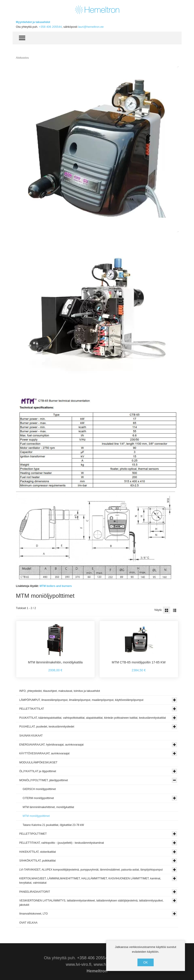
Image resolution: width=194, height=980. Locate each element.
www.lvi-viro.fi (79, 964)
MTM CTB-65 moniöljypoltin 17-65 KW (139, 662)
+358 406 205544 (50, 27)
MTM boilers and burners (56, 586)
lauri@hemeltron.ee (91, 27)
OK (146, 962)
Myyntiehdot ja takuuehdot (33, 22)
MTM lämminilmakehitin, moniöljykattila (55, 662)
